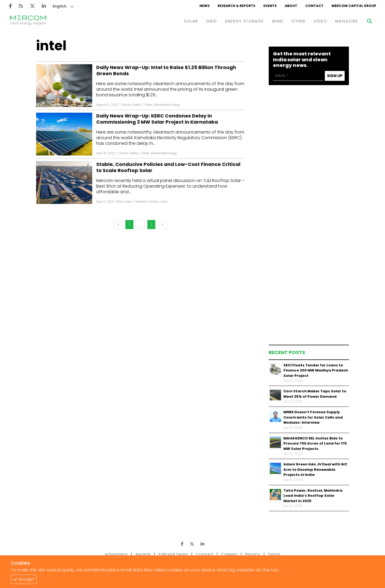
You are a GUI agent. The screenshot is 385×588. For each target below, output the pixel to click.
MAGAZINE (347, 21)
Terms (274, 554)
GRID (212, 21)
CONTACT (314, 6)
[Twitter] (32, 6)
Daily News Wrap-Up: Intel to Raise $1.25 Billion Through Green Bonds (166, 71)
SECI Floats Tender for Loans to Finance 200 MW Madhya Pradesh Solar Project (316, 370)
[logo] (28, 21)
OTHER (299, 21)
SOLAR (191, 21)
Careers (229, 554)
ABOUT (291, 6)
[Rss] (21, 6)
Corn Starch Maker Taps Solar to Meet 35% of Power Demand (315, 394)
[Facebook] (10, 6)
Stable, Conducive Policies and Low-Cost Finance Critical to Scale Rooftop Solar (168, 167)
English (59, 6)
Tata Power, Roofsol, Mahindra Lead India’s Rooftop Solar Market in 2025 (313, 496)
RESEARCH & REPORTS (236, 6)
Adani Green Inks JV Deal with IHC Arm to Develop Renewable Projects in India (315, 469)
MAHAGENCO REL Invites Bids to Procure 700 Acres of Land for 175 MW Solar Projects (315, 443)
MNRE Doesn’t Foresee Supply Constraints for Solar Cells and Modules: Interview (313, 417)
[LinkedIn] (44, 6)
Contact (205, 554)
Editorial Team (173, 554)
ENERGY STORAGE (245, 21)
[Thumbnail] (275, 369)
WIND (278, 21)
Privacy (253, 554)
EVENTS (270, 6)
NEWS (205, 6)
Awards (143, 554)
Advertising (116, 554)
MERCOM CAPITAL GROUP (354, 6)
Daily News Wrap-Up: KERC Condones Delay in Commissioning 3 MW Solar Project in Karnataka (157, 119)
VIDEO (320, 21)
